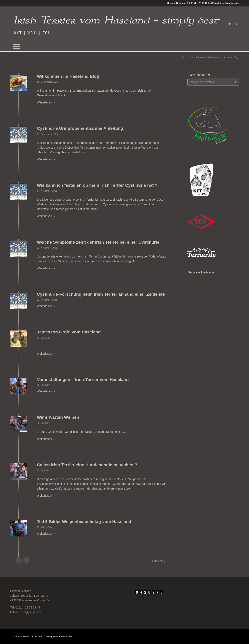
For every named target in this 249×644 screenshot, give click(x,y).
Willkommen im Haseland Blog (68, 76)
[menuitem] (16, 46)
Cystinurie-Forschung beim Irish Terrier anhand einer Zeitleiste (101, 294)
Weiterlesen (46, 102)
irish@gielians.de (31, 612)
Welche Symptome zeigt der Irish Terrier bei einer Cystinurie (98, 242)
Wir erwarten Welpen (58, 417)
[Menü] (16, 46)
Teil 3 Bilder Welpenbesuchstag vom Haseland (84, 521)
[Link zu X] (236, 24)
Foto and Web (66, 636)
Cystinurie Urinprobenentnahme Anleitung (80, 128)
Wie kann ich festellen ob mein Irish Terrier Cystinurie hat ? (97, 185)
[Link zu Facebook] (230, 24)
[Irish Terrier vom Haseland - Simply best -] (117, 24)
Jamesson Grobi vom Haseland (69, 332)
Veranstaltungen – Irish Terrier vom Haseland (83, 379)
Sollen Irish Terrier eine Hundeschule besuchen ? (87, 465)
